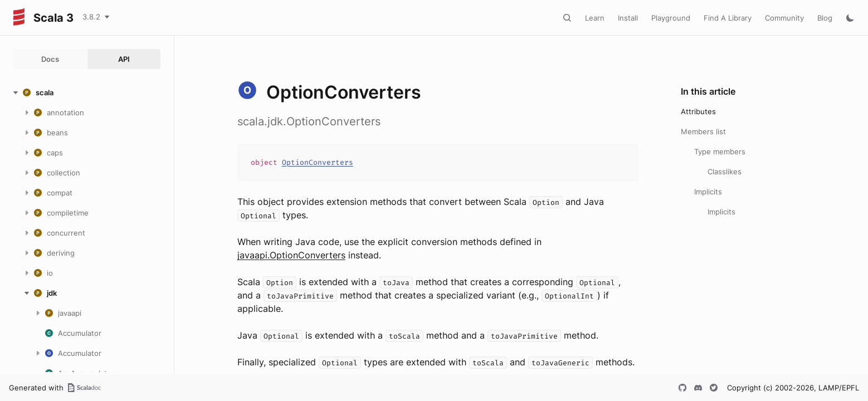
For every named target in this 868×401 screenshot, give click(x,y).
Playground (671, 18)
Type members (720, 151)
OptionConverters (318, 162)
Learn (595, 18)
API (124, 59)
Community (784, 18)
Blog (825, 18)
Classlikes (725, 172)
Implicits (708, 192)
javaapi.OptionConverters (291, 255)
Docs (50, 59)
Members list (703, 131)
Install (628, 18)
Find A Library (728, 18)
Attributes (698, 111)
